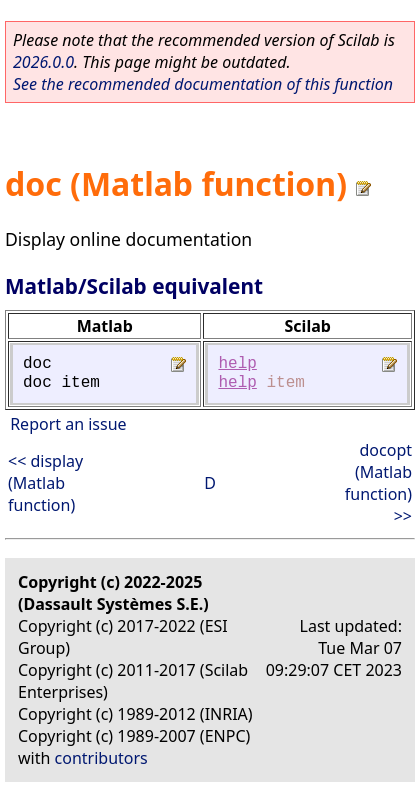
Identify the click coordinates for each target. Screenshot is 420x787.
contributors (101, 758)
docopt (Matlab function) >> (378, 483)
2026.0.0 (43, 62)
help (237, 364)
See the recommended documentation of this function (203, 84)
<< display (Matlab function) (45, 483)
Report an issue (68, 424)
